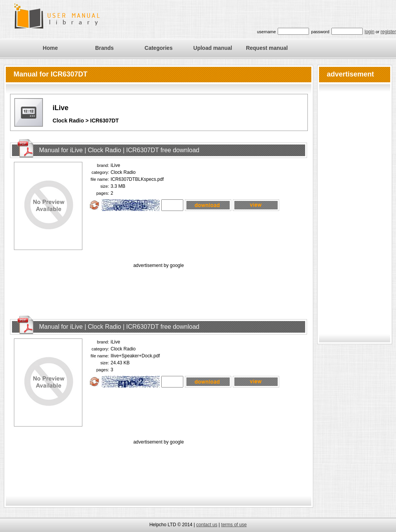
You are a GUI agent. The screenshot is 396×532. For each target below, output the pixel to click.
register (388, 32)
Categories (159, 48)
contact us (207, 525)
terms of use (234, 525)
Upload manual (213, 48)
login (370, 32)
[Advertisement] (159, 287)
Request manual (267, 48)
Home (50, 48)
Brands (104, 48)
